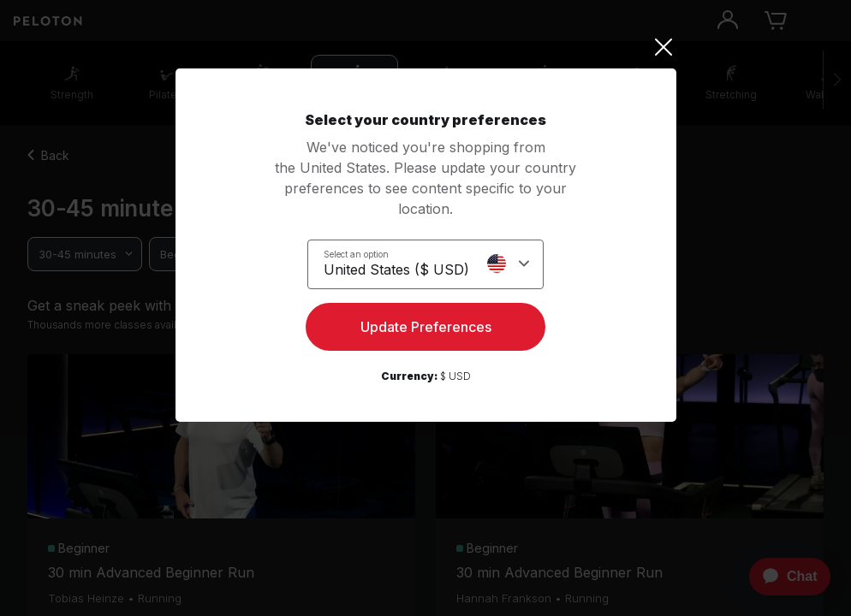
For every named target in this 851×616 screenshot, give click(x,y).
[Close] (426, 47)
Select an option (356, 254)
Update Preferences (426, 327)
